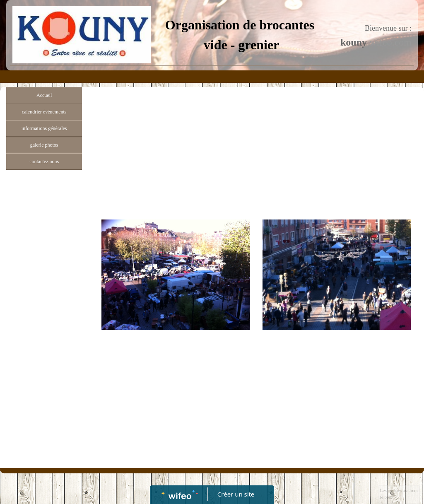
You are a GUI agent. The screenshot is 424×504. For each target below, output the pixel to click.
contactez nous (44, 162)
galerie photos (44, 145)
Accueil (44, 95)
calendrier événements (44, 112)
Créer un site (236, 494)
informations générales (44, 128)
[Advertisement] (44, 340)
